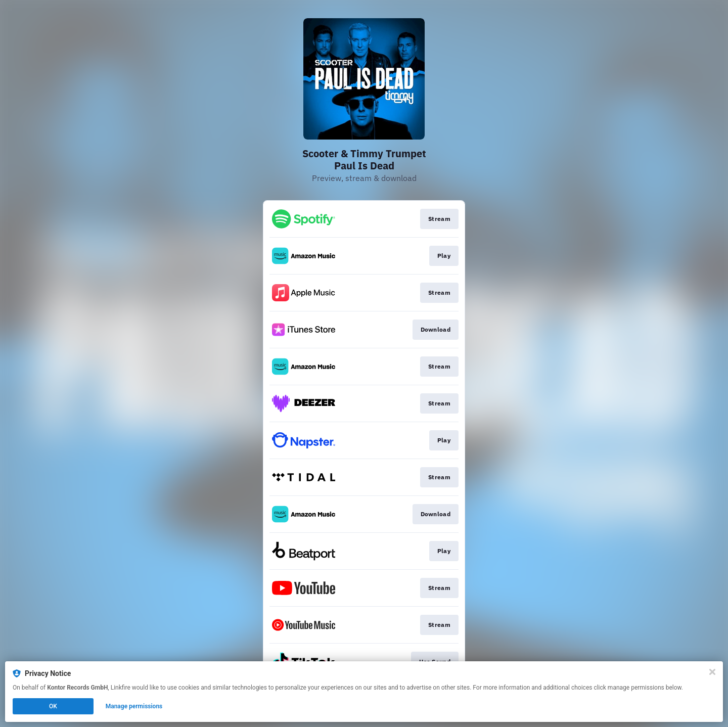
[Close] (712, 672)
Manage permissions (134, 706)
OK (53, 706)
